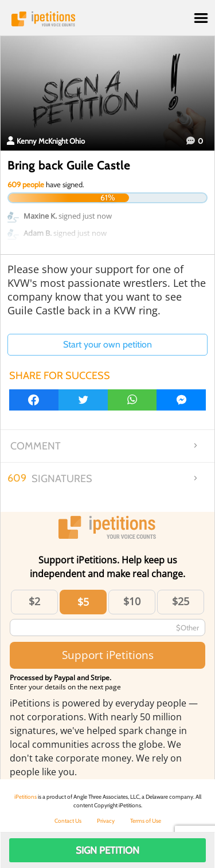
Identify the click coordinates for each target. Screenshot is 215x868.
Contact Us (68, 821)
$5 (83, 602)
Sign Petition (107, 850)
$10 (132, 601)
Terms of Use (146, 821)
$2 (34, 601)
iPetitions (107, 19)
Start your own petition (107, 344)
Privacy (106, 821)
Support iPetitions (108, 655)
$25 (181, 601)
